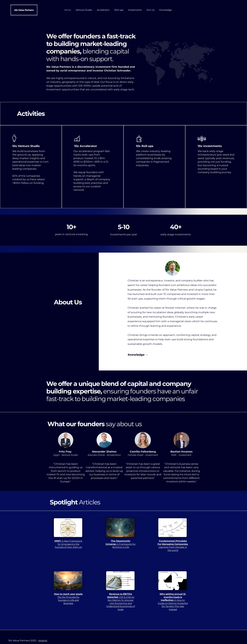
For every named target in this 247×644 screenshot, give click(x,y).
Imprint (43, 640)
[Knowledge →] (138, 355)
